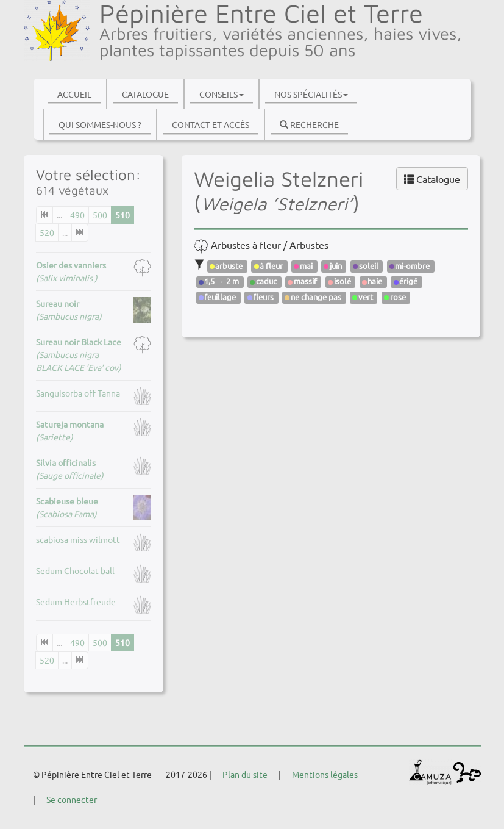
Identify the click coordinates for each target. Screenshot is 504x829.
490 (77, 215)
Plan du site (245, 774)
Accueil (74, 94)
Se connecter (72, 799)
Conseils (222, 94)
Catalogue (145, 94)
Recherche (309, 124)
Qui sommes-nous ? (100, 124)
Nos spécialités (311, 94)
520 (47, 232)
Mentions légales (325, 774)
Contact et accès (211, 124)
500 (100, 215)
